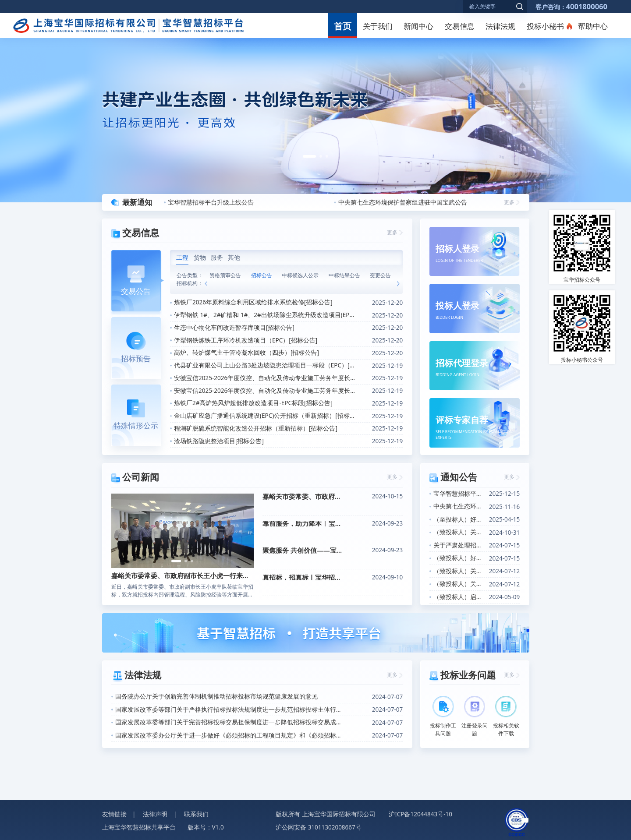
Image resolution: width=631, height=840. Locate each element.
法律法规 (500, 26)
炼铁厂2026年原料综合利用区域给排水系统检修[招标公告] (253, 302)
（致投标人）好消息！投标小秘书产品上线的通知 (459, 558)
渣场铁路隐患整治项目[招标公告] (219, 441)
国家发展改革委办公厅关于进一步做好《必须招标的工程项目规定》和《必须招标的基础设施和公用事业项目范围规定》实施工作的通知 (228, 735)
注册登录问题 (475, 716)
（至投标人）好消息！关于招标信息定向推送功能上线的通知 (459, 519)
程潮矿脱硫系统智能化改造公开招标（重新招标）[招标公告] (256, 428)
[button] (309, 156)
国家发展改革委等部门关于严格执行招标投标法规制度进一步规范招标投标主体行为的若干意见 (228, 709)
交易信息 (460, 26)
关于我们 (378, 26)
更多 (509, 202)
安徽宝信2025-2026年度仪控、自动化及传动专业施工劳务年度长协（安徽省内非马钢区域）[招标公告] (265, 378)
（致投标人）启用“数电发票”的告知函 (459, 597)
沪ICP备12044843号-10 (420, 814)
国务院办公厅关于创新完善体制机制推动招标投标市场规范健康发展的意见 (216, 696)
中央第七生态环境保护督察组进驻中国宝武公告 (403, 202)
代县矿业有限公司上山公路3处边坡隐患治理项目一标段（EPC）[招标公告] (265, 365)
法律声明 (155, 814)
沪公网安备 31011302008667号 (319, 827)
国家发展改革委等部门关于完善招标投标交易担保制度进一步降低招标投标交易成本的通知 (228, 722)
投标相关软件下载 (506, 716)
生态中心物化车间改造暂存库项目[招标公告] (234, 328)
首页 (343, 26)
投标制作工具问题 (443, 716)
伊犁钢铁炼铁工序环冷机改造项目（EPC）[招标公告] (246, 340)
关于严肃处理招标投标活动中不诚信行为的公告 (459, 545)
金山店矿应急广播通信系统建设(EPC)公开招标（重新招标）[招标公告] (265, 416)
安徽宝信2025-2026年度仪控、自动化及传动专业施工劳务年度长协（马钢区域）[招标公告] (265, 391)
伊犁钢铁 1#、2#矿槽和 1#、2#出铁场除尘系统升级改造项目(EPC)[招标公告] (265, 315)
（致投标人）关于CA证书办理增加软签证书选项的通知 (459, 571)
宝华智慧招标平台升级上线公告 (211, 202)
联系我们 (196, 814)
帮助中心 (593, 26)
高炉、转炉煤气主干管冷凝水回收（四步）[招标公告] (246, 353)
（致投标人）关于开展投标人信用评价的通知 (459, 532)
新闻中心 (418, 26)
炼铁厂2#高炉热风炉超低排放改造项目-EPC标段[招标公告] (253, 403)
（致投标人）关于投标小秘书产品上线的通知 (459, 584)
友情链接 (114, 814)
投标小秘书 (545, 26)
